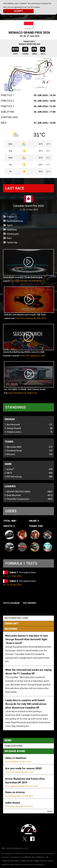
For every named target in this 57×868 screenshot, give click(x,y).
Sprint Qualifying (15, 221)
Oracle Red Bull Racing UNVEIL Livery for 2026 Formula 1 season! (24, 354)
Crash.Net (12, 623)
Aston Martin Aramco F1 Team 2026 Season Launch (23, 279)
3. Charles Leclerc (13, 432)
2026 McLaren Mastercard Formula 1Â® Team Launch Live (25, 316)
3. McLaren (10, 454)
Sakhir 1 (14, 572)
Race (4, 123)
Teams (9, 442)
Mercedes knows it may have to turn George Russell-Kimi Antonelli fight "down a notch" (27, 639)
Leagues (10, 486)
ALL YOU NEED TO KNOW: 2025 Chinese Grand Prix (25, 391)
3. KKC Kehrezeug (13, 477)
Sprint (10, 225)
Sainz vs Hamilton (16, 758)
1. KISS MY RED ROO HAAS (17, 492)
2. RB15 (8, 473)
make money (13, 803)
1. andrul (9, 469)
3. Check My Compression (17, 499)
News (8, 740)
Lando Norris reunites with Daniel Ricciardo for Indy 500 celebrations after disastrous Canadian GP (26, 704)
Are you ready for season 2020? (24, 768)
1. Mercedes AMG (13, 447)
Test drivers (29, 603)
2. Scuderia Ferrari (13, 451)
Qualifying (8, 112)
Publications (14, 746)
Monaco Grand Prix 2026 (29, 33)
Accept (18, 11)
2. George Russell (13, 428)
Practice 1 (7, 95)
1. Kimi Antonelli (12, 425)
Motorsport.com (16, 618)
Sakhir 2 (14, 581)
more (50, 811)
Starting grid (9, 117)
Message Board (15, 751)
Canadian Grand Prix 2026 (29, 206)
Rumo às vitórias (15, 792)
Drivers (10, 419)
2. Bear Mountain (13, 495)
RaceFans (11, 629)
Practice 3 (7, 106)
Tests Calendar (11, 603)
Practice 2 (7, 101)
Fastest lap (12, 242)
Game (8, 464)
